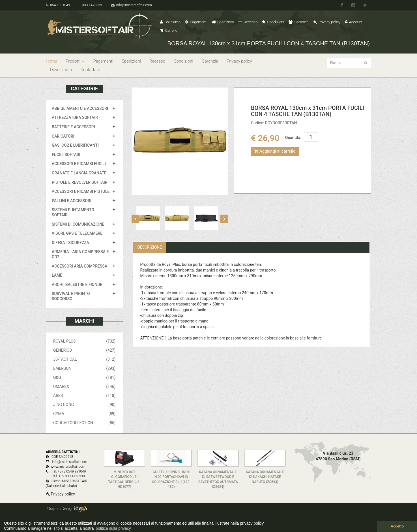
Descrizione (150, 247)
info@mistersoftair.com (132, 5)
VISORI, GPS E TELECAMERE (77, 233)
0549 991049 (58, 5)
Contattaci (90, 70)
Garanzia (298, 22)
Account (354, 22)
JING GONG (84, 405)
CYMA (84, 414)
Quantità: (293, 138)
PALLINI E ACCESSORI (72, 201)
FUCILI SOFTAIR (66, 155)
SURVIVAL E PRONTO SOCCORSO (71, 296)
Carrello (169, 30)
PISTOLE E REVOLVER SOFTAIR (79, 182)
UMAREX (84, 386)
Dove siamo (61, 70)
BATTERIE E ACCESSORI (73, 127)
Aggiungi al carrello (275, 151)
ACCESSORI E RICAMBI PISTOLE (81, 191)
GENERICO (84, 350)
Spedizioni (223, 22)
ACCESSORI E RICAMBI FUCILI (79, 164)
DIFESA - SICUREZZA (70, 243)
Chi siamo (170, 22)
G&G (84, 377)
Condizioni (273, 22)
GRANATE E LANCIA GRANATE (79, 173)
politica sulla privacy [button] (113, 528)
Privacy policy (327, 22)
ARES (84, 396)
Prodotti (75, 61)
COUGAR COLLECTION (84, 423)
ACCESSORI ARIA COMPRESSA (79, 266)
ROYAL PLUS (84, 341)
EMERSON (84, 368)
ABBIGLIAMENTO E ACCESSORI (80, 108)
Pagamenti (196, 22)
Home (51, 61)
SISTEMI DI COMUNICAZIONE (78, 224)
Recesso (248, 22)
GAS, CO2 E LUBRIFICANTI (75, 145)
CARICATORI (63, 136)
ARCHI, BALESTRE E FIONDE (77, 285)
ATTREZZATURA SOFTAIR (75, 117)
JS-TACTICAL (84, 359)
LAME (57, 275)
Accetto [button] (397, 526)
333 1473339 (90, 5)
